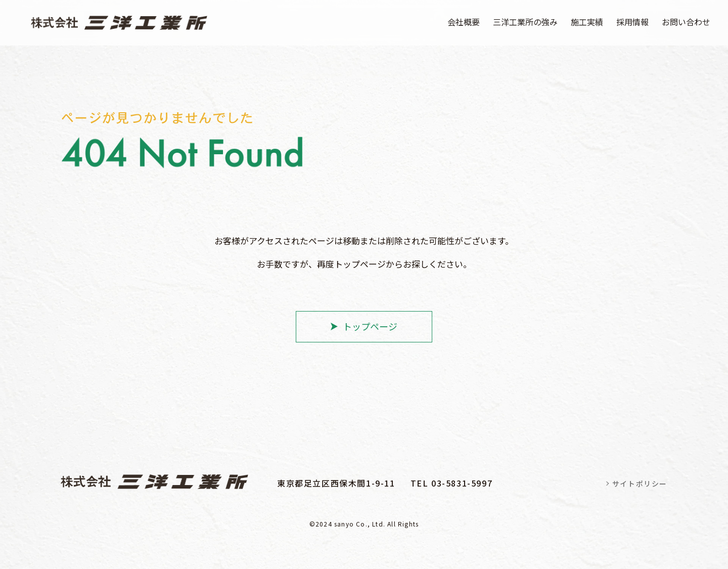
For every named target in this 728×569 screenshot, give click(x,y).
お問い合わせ (686, 22)
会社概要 (464, 22)
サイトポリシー (640, 484)
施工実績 (587, 22)
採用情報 (632, 22)
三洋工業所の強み (525, 22)
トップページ (370, 326)
